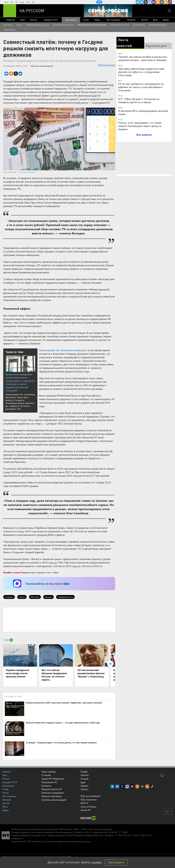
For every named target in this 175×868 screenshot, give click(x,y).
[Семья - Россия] (108, 11)
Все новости (144, 135)
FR (16, 2)
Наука (97, 20)
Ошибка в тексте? (12, 572)
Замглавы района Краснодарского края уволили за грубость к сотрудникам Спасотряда (141, 72)
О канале (46, 775)
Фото (155, 20)
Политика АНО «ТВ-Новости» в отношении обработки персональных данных (51, 841)
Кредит (48, 597)
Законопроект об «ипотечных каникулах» (63, 350)
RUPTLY (84, 803)
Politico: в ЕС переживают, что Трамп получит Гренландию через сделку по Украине (140, 126)
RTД (99, 2)
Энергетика (9, 30)
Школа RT (86, 810)
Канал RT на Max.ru (150, 2)
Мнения (131, 20)
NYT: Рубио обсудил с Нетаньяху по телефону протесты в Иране (139, 100)
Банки (19, 25)
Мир (23, 20)
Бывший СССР (51, 20)
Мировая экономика (63, 25)
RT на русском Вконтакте (142, 2)
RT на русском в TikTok (170, 2)
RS (33, 2)
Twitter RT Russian (146, 2)
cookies (97, 862)
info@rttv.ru (17, 838)
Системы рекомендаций (54, 800)
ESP (28, 2)
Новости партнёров (51, 796)
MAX (66, 584)
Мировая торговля (120, 25)
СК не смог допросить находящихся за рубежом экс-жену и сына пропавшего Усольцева (141, 87)
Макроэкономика (158, 25)
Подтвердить (116, 862)
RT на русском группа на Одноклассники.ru (158, 2)
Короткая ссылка (107, 65)
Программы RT (49, 782)
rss (166, 2)
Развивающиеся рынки (38, 25)
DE (12, 2)
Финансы (8, 25)
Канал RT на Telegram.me (138, 2)
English (84, 772)
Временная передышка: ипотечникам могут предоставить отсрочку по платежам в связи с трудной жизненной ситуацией (20, 382)
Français (85, 779)
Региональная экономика (92, 25)
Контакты (46, 786)
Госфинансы (139, 25)
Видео (166, 20)
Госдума (9, 597)
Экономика (71, 20)
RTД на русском (89, 800)
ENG (6, 2)
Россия (34, 20)
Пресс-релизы (49, 772)
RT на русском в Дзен (162, 2)
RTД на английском (90, 796)
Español (84, 786)
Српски (84, 789)
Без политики (113, 20)
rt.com (32, 832)
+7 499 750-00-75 (124, 835)
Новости (11, 20)
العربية (22, 2)
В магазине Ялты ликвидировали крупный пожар (143, 112)
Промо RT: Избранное (53, 779)
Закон (22, 597)
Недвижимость (65, 597)
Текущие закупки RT (52, 789)
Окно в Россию (88, 807)
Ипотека (35, 597)
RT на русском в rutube (154, 2)
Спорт (86, 20)
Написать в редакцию (53, 793)
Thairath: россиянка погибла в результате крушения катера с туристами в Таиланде (142, 58)
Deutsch (85, 775)
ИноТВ (144, 20)
